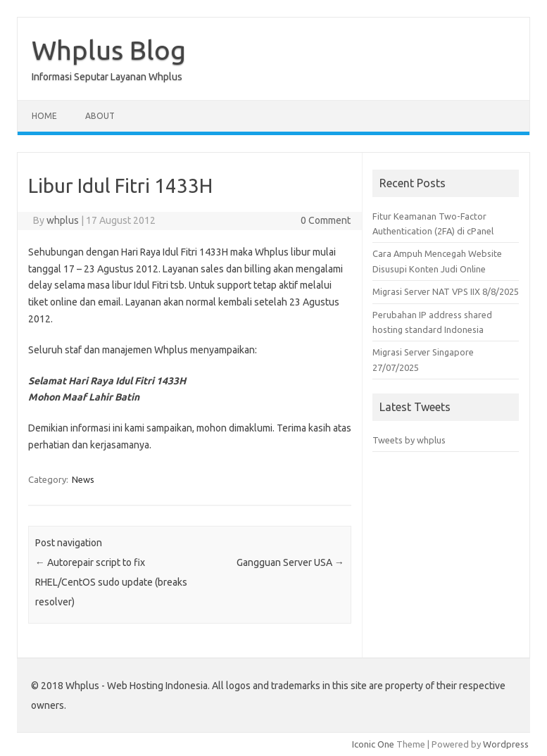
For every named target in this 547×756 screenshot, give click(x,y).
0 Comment (326, 220)
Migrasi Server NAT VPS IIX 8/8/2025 (446, 291)
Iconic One (373, 744)
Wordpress (506, 744)
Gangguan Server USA (290, 562)
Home (44, 116)
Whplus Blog (109, 50)
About (100, 116)
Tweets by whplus (409, 440)
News (83, 479)
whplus (63, 220)
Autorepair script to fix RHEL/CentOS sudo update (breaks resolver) (111, 582)
